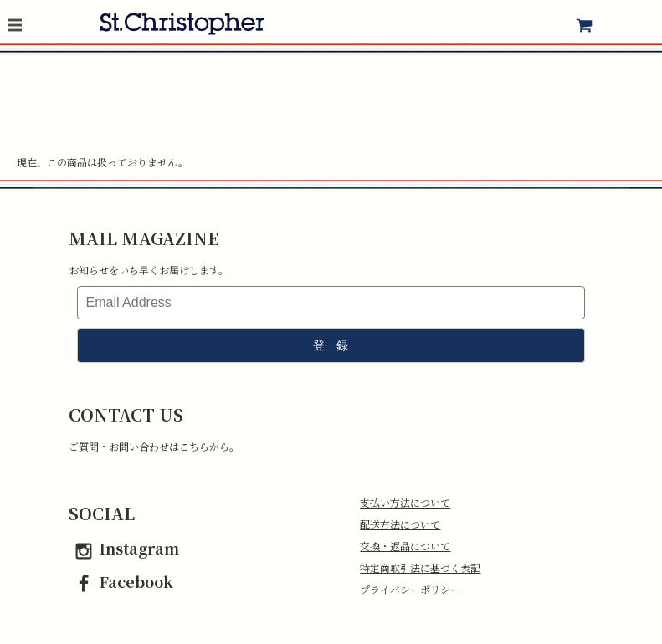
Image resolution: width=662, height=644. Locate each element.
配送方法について (400, 524)
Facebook (121, 581)
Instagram (124, 548)
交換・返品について (405, 546)
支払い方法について (405, 502)
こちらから (204, 446)
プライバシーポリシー (410, 589)
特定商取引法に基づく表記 (420, 567)
